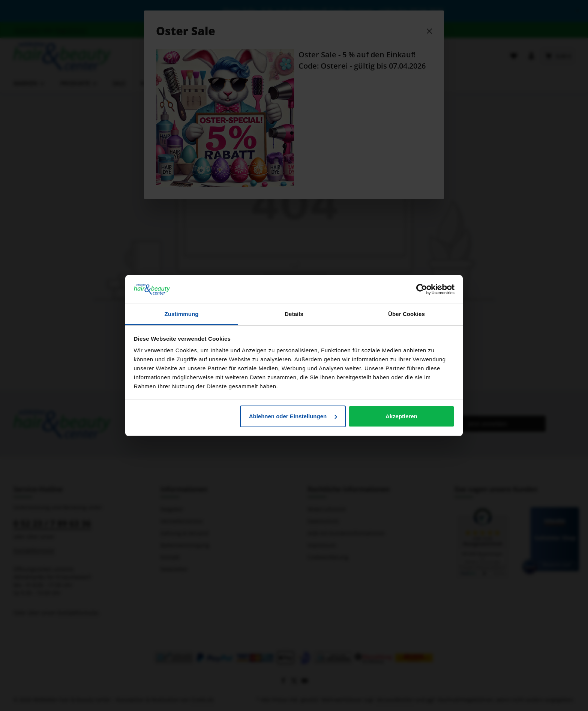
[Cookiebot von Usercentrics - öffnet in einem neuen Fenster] (422, 289)
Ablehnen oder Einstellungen (293, 416)
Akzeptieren (401, 416)
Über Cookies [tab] (406, 314)
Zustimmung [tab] (182, 314)
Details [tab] (294, 314)
